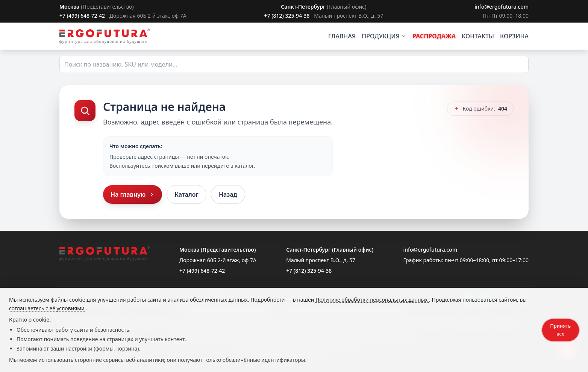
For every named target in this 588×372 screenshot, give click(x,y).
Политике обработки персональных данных (372, 300)
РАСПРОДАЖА (434, 36)
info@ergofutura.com (502, 7)
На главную (133, 194)
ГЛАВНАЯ (342, 36)
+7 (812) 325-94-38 (287, 16)
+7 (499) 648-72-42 (82, 16)
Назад (228, 194)
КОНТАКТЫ (478, 36)
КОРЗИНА (514, 36)
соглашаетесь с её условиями (47, 308)
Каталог (186, 194)
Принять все (560, 330)
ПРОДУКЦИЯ (384, 36)
